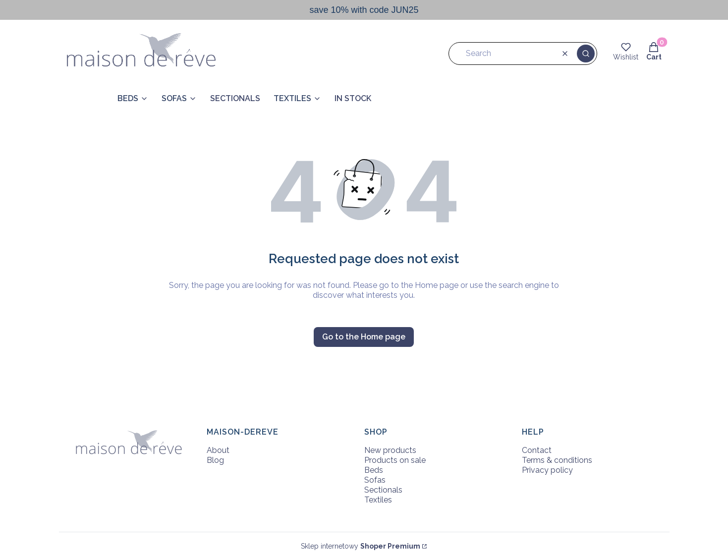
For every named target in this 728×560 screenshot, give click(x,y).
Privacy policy (547, 470)
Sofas (375, 480)
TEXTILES (292, 98)
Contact (537, 450)
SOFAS (174, 98)
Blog (215, 460)
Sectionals (383, 490)
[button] (586, 54)
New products (390, 450)
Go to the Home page (364, 337)
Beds (374, 470)
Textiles (378, 500)
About (218, 450)
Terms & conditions (557, 460)
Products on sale (395, 460)
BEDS (128, 98)
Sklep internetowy (361, 546)
